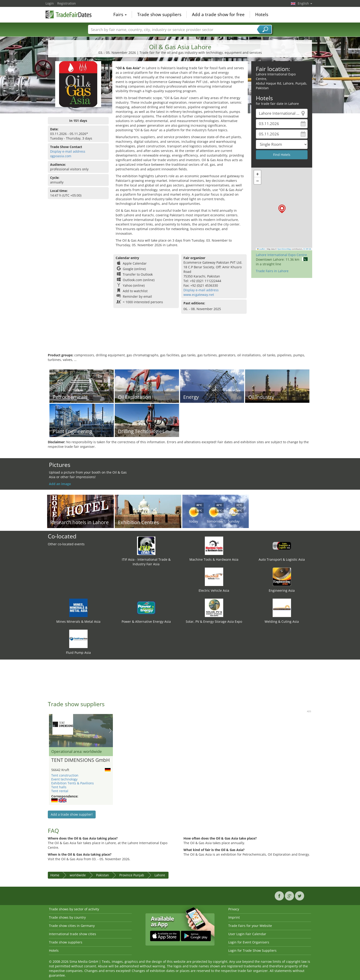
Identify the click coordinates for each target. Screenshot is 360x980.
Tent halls (59, 787)
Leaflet (261, 249)
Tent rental (60, 791)
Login (50, 3)
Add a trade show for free (218, 15)
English (305, 3)
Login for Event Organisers (249, 942)
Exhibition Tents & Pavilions (73, 783)
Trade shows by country (67, 917)
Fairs (120, 15)
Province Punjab (132, 875)
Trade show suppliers (159, 15)
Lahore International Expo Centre (281, 255)
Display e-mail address (68, 151)
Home (55, 875)
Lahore (160, 875)
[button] (282, 209)
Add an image (60, 484)
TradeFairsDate (69, 14)
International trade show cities (73, 934)
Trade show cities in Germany (72, 926)
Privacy (234, 909)
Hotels (262, 15)
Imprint (234, 917)
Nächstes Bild (110, 731)
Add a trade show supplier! (72, 814)
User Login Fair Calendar (247, 934)
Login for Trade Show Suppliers (252, 950)
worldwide (78, 875)
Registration (67, 3)
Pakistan (103, 875)
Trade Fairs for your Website (250, 926)
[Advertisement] (180, 338)
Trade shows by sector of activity (74, 909)
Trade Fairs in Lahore (272, 271)
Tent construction (65, 775)
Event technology (64, 779)
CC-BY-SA (307, 249)
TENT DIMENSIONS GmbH (80, 760)
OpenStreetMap (284, 249)
